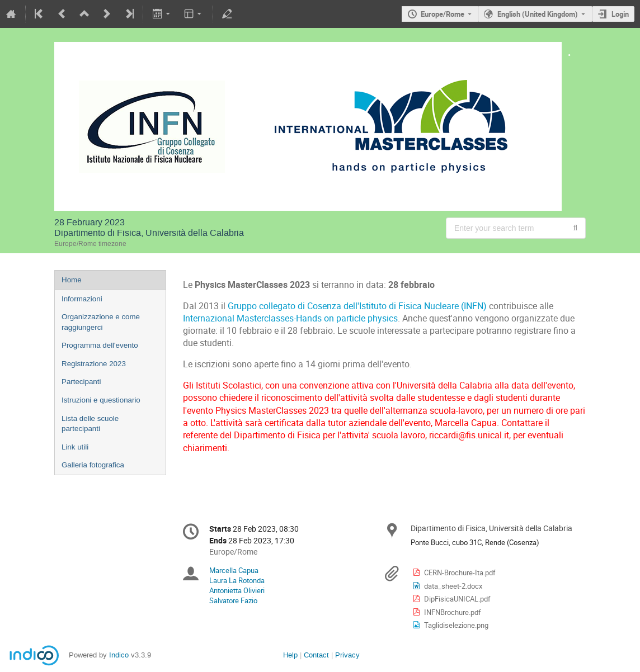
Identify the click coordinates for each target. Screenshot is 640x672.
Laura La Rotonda (237, 580)
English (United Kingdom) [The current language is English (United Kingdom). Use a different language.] (538, 14)
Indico (119, 655)
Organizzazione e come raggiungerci (101, 322)
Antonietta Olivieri (237, 590)
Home (72, 280)
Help (290, 655)
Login (620, 14)
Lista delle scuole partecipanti (90, 424)
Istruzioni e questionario (101, 400)
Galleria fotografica (93, 465)
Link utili (75, 447)
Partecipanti (81, 382)
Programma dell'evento (100, 345)
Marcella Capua (234, 570)
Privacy (347, 655)
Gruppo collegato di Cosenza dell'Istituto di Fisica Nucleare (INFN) (357, 306)
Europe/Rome (443, 14)
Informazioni (82, 299)
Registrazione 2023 (94, 364)
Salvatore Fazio (233, 600)
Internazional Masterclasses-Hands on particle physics (290, 318)
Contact (316, 655)
